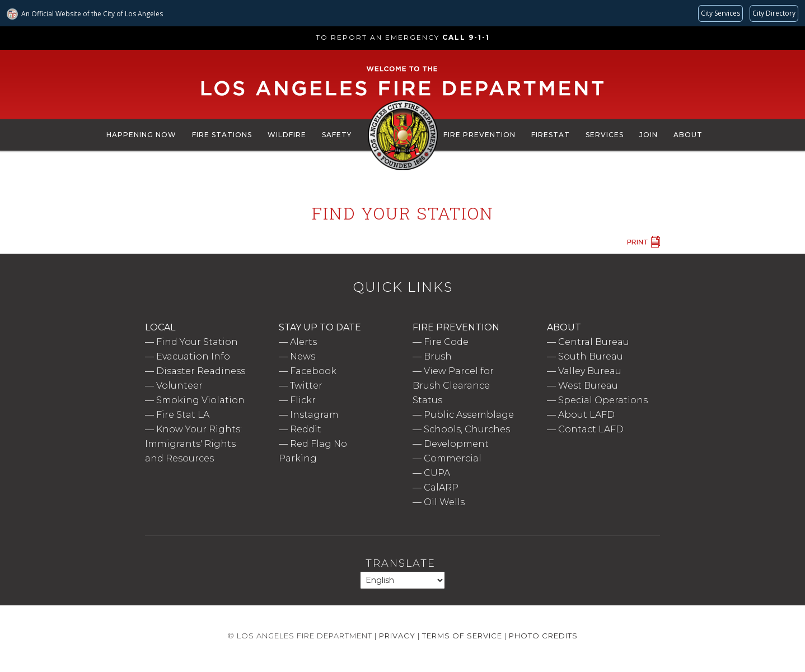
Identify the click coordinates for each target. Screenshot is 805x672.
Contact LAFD (591, 429)
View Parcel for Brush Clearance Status (453, 386)
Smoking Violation (200, 400)
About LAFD (586, 415)
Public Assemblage (469, 415)
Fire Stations (222, 135)
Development (456, 444)
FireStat (551, 135)
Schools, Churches (467, 429)
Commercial (453, 458)
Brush (438, 356)
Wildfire (287, 135)
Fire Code (446, 342)
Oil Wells (444, 502)
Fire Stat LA (183, 415)
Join (649, 135)
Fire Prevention (479, 135)
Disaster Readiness (201, 371)
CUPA (437, 473)
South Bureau (591, 356)
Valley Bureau (590, 371)
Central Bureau (594, 342)
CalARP (441, 487)
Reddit (306, 429)
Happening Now (141, 135)
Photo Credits (543, 636)
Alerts (303, 342)
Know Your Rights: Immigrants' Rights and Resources (193, 444)
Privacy (397, 636)
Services (605, 135)
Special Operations (603, 400)
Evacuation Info (193, 356)
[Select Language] (402, 580)
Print (643, 242)
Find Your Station (197, 342)
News (303, 356)
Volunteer (179, 386)
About (688, 135)
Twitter (306, 386)
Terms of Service (462, 636)
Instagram (314, 415)
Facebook (313, 371)
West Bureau (588, 386)
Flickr (303, 400)
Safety (337, 135)
